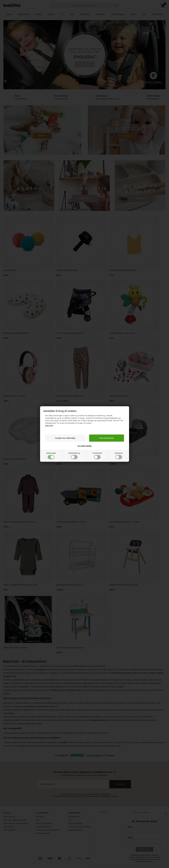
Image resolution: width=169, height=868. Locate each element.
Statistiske (119, 456)
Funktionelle (97, 456)
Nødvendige (51, 456)
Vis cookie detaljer (84, 446)
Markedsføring (74, 456)
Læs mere (49, 425)
